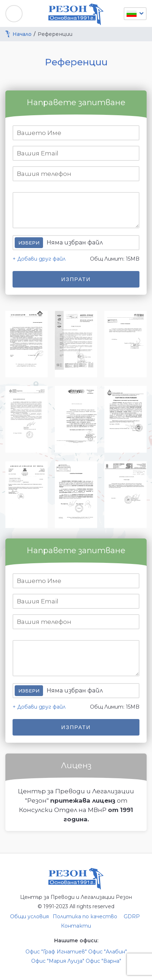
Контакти (76, 926)
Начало (22, 34)
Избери (29, 243)
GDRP (132, 916)
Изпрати (76, 279)
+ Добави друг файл (39, 259)
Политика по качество (85, 916)
